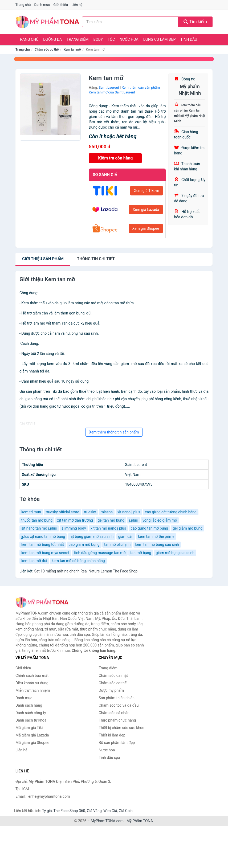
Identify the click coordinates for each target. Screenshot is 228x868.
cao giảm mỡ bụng (84, 544)
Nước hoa (129, 39)
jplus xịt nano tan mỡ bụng (43, 537)
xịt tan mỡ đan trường (75, 520)
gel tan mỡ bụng (111, 520)
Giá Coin (126, 811)
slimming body (74, 528)
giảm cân (126, 537)
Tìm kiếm (195, 22)
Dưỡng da (52, 39)
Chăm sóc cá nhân (114, 713)
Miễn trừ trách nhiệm (33, 690)
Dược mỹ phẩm (111, 690)
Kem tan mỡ (72, 50)
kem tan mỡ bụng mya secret (45, 553)
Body (98, 39)
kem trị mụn (31, 512)
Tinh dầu (189, 39)
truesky (90, 512)
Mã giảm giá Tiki (29, 728)
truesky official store (63, 512)
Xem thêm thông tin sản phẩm (114, 432)
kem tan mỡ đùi (34, 561)
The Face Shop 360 (69, 811)
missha (107, 512)
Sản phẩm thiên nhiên (117, 698)
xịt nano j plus (129, 512)
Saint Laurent (109, 87)
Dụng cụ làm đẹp (160, 39)
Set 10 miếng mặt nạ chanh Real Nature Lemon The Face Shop (86, 571)
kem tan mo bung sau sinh (157, 544)
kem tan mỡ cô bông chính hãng (78, 561)
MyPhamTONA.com (107, 821)
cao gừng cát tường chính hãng (171, 512)
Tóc (111, 39)
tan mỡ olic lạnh (117, 544)
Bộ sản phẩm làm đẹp (117, 743)
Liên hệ (77, 5)
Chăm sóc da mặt (113, 675)
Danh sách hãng (29, 705)
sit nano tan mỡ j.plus (39, 528)
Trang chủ (23, 5)
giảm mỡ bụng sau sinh (175, 553)
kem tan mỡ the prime (156, 537)
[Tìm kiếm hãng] (130, 22)
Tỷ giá (47, 811)
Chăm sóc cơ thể (47, 50)
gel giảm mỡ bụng (188, 528)
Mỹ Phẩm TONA (140, 821)
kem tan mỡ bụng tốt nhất (43, 544)
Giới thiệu (60, 5)
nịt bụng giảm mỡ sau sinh (92, 537)
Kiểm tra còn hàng (115, 158)
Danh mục (42, 5)
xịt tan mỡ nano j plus (108, 528)
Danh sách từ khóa (31, 720)
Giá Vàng (94, 811)
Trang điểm (78, 39)
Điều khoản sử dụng (32, 683)
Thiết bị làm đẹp (112, 735)
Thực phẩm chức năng (117, 720)
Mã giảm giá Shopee (32, 743)
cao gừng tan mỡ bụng (149, 528)
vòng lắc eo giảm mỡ (160, 520)
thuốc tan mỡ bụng (37, 520)
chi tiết (96, 259)
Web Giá (110, 811)
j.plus (133, 520)
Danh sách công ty (31, 713)
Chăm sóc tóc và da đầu (119, 705)
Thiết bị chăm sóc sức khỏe (122, 728)
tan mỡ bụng (141, 553)
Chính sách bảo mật (32, 675)
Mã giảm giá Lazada (32, 735)
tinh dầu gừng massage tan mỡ (100, 553)
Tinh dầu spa (109, 758)
